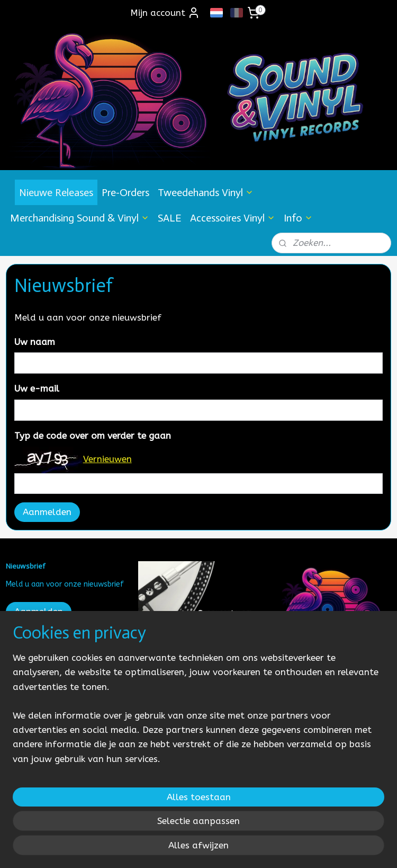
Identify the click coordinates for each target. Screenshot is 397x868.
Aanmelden (47, 512)
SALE (170, 218)
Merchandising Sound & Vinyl (80, 218)
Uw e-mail (37, 388)
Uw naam (35, 342)
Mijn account (165, 13)
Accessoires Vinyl (233, 218)
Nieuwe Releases (56, 192)
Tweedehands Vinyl (206, 192)
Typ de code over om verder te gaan (93, 436)
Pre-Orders (125, 192)
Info (298, 218)
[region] (129, 782)
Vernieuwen (107, 459)
